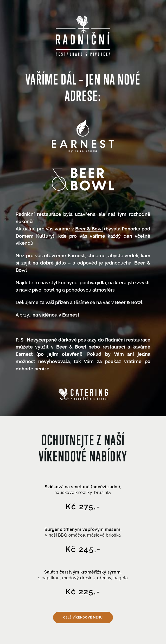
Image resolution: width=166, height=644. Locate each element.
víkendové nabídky (83, 456)
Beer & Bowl (89, 229)
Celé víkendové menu (83, 617)
